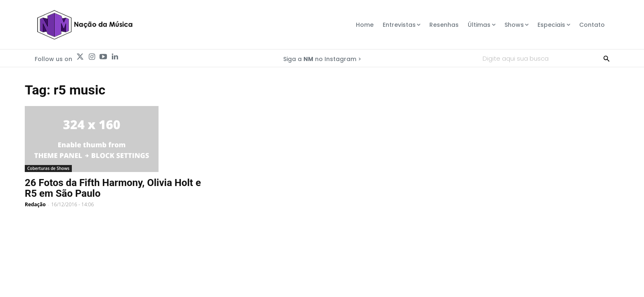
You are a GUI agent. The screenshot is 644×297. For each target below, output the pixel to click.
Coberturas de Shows (48, 168)
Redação (35, 204)
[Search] (606, 58)
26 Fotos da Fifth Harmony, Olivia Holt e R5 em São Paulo (113, 188)
